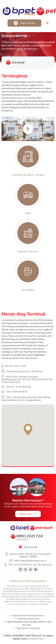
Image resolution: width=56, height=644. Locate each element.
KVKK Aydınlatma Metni (28, 619)
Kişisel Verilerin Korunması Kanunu (28, 615)
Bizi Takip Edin (43, 565)
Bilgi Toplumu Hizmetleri (28, 628)
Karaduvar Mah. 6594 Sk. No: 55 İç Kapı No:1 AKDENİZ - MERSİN (28, 555)
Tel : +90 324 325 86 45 (18, 565)
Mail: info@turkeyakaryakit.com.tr (28, 561)
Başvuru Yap (28, 514)
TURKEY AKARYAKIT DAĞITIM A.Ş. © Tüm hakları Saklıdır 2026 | (28, 637)
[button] (28, 430)
